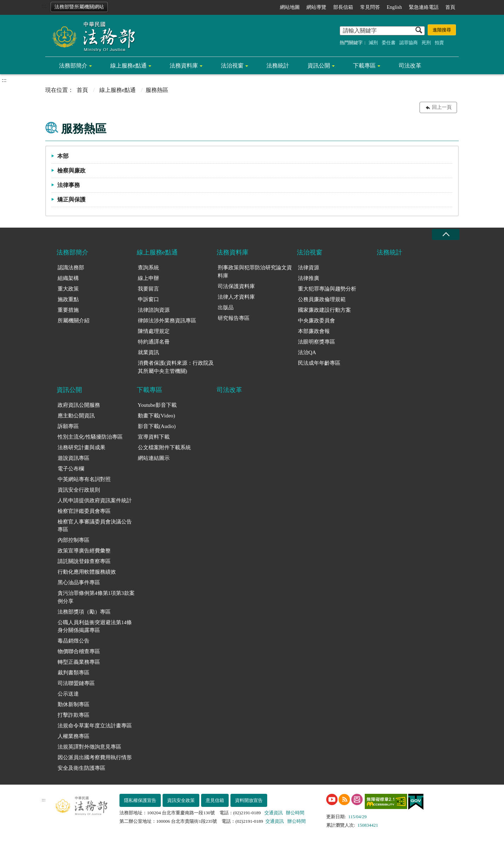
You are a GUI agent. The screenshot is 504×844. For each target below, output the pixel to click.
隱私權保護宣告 (140, 800)
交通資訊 (274, 813)
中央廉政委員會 (317, 321)
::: (44, 6)
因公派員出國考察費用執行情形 (95, 757)
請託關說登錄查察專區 (84, 561)
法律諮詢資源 (154, 310)
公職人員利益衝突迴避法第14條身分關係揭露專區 (95, 626)
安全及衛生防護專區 (81, 768)
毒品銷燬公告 (74, 641)
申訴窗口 (148, 299)
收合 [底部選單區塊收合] (446, 235)
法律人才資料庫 (236, 297)
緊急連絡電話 (424, 7)
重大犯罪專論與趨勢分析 (327, 289)
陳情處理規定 (154, 331)
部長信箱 (343, 7)
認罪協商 (409, 43)
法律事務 (69, 185)
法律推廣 (309, 278)
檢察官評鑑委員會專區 (84, 511)
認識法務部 (71, 268)
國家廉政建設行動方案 (324, 310)
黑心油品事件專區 (79, 582)
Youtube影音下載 (157, 405)
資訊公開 (319, 66)
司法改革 (410, 66)
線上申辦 (148, 278)
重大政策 (68, 289)
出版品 (226, 307)
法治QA (307, 352)
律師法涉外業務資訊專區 (167, 321)
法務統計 (278, 66)
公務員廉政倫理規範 (322, 299)
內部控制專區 (74, 540)
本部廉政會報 (314, 331)
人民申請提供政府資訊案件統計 (95, 500)
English (394, 7)
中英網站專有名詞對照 (84, 479)
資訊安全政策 (181, 800)
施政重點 (68, 299)
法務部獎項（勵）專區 (84, 612)
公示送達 (68, 694)
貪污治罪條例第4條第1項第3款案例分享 (96, 597)
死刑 (426, 43)
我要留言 (148, 289)
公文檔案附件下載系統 (164, 447)
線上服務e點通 (128, 66)
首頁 (450, 7)
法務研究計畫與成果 (81, 447)
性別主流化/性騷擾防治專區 (90, 437)
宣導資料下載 (154, 437)
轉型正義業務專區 (79, 662)
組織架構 (68, 278)
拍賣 (439, 43)
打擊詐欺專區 (74, 715)
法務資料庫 (184, 66)
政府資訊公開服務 (79, 405)
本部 (63, 156)
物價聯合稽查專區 (79, 651)
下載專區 (364, 66)
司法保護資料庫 (236, 286)
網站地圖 (290, 7)
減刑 (373, 43)
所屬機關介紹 (74, 321)
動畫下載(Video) (157, 416)
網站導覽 (316, 7)
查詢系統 (148, 268)
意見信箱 (215, 800)
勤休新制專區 (74, 704)
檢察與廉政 (71, 171)
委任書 (389, 43)
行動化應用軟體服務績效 (87, 572)
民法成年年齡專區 (319, 363)
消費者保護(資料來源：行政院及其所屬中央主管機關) (176, 367)
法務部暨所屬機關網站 (79, 7)
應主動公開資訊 (76, 416)
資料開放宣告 (249, 800)
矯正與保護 (71, 200)
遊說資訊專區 (74, 458)
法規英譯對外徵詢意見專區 (89, 747)
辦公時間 (295, 813)
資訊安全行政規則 (79, 490)
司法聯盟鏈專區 (76, 683)
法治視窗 (232, 66)
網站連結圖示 (154, 458)
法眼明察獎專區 (317, 342)
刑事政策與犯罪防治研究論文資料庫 (255, 272)
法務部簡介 (73, 66)
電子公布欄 (71, 469)
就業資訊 (148, 352)
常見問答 (370, 7)
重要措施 (68, 310)
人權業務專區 (74, 736)
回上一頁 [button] (442, 107)
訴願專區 (68, 426)
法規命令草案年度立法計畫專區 (95, 726)
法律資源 (309, 268)
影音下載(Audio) (157, 426)
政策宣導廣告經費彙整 (84, 551)
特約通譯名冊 (154, 342)
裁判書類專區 (74, 673)
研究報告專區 (234, 318)
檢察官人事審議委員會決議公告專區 (95, 526)
